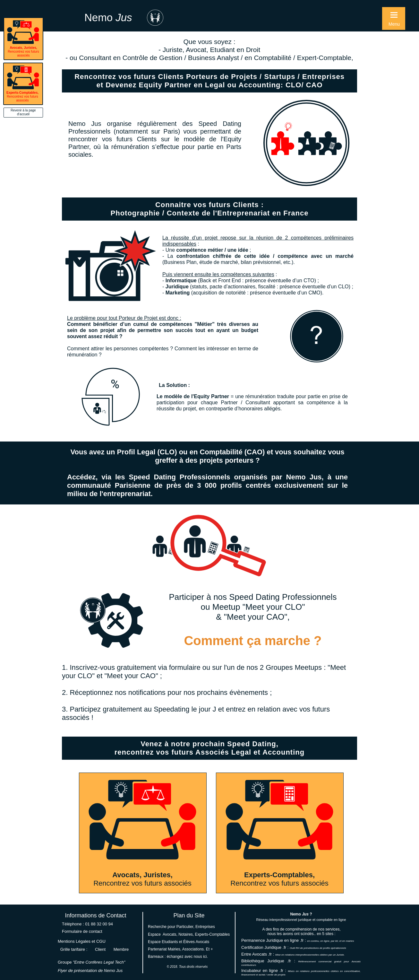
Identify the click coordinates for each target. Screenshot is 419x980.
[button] (394, 18)
